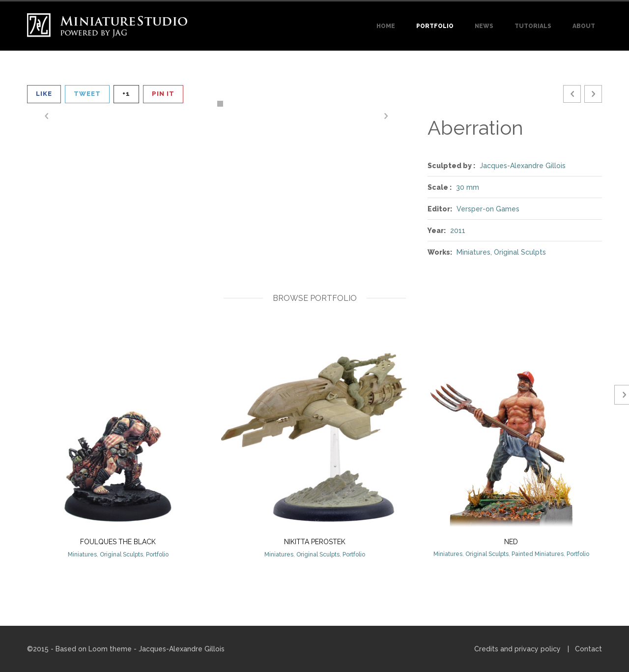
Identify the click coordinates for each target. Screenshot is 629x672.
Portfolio (435, 26)
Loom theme (110, 649)
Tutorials (533, 26)
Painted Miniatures (538, 554)
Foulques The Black (118, 542)
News (484, 26)
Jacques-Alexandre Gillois (523, 166)
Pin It (163, 94)
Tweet (87, 94)
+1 (126, 94)
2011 (458, 231)
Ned (511, 542)
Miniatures (473, 252)
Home (386, 26)
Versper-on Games (488, 209)
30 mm (468, 187)
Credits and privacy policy (517, 649)
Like (44, 94)
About (584, 26)
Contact (588, 649)
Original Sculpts (520, 252)
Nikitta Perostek (315, 542)
